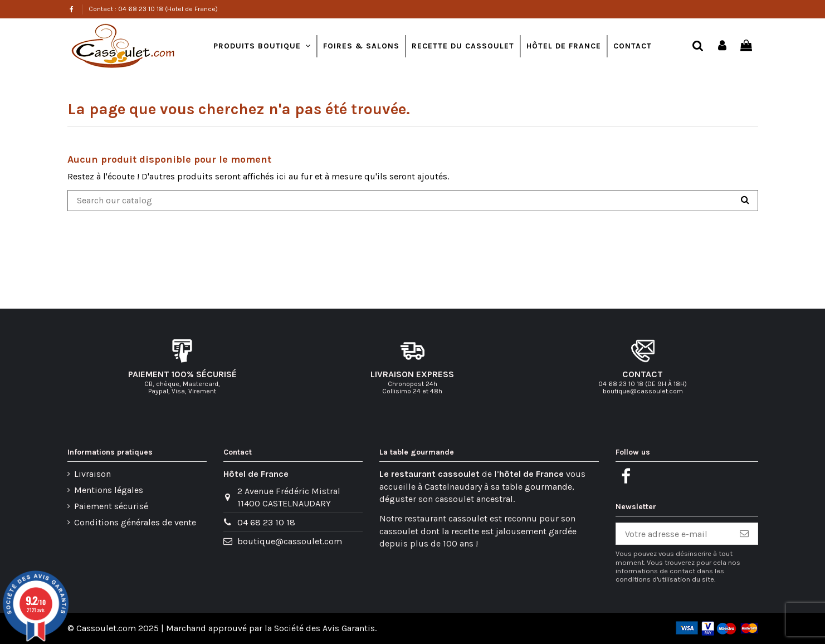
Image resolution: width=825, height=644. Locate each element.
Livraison (92, 474)
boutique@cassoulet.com (290, 541)
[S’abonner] (744, 534)
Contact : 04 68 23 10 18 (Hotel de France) (153, 9)
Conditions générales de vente (135, 522)
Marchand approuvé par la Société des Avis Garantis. (271, 628)
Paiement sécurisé (111, 506)
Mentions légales (109, 490)
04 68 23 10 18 (266, 522)
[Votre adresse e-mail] (673, 534)
